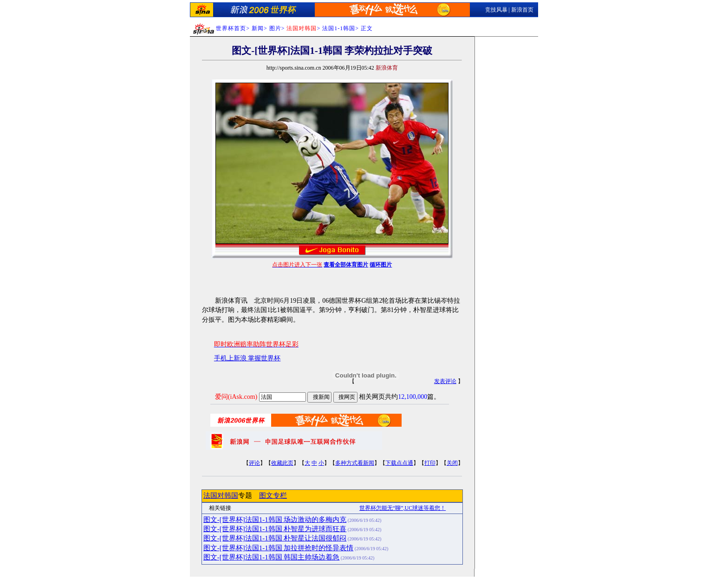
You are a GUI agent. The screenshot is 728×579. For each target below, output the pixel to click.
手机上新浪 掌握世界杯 (247, 358)
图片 (275, 28)
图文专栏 (273, 495)
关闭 (452, 463)
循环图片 (381, 265)
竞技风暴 (496, 10)
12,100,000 (413, 397)
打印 (430, 463)
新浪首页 (522, 10)
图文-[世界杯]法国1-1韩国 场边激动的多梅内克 (275, 520)
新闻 (258, 28)
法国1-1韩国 (339, 28)
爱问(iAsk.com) (236, 397)
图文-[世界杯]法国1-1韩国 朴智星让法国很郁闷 (275, 538)
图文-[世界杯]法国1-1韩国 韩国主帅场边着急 (271, 557)
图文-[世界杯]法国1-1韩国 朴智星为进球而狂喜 (275, 529)
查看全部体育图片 (346, 265)
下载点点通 (399, 463)
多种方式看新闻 (355, 463)
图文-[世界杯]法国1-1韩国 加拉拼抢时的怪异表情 (278, 548)
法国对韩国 (221, 495)
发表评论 (445, 381)
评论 (254, 463)
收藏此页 (282, 463)
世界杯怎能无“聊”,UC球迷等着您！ (403, 508)
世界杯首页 (231, 28)
